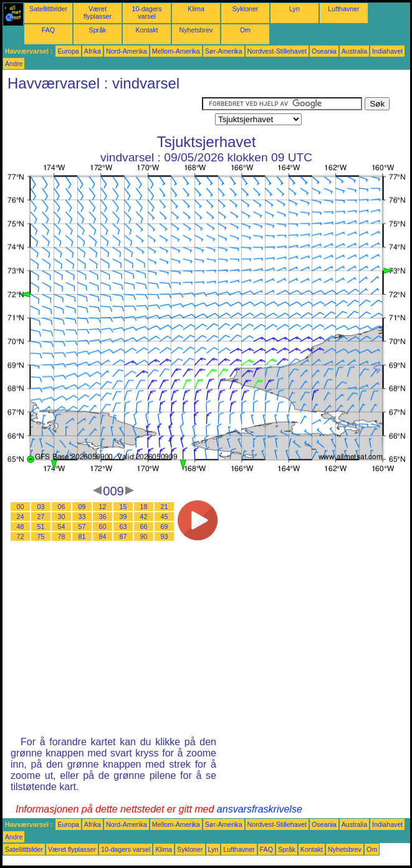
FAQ (48, 30)
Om (245, 30)
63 (123, 527)
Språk (98, 30)
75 (41, 537)
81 (82, 537)
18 (144, 507)
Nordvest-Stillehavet (277, 51)
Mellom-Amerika (176, 51)
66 (144, 527)
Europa (68, 51)
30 (62, 517)
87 (123, 537)
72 (21, 537)
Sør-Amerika (224, 51)
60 (103, 527)
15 (123, 507)
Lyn (295, 9)
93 (165, 537)
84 (103, 537)
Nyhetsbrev (196, 30)
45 (165, 517)
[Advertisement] (102, 113)
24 (21, 517)
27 (41, 517)
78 (62, 537)
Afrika (93, 51)
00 (21, 507)
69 (165, 527)
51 (41, 527)
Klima (196, 9)
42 (144, 517)
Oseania (324, 51)
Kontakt (146, 30)
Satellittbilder (48, 9)
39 (123, 517)
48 (21, 527)
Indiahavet (387, 51)
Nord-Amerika (127, 51)
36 (103, 517)
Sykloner (245, 9)
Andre (14, 64)
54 (62, 527)
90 (144, 537)
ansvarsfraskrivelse (260, 809)
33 (82, 517)
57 (82, 527)
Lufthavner (343, 9)
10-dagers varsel (147, 12)
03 (41, 507)
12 (103, 507)
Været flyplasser (98, 12)
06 (62, 507)
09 (82, 507)
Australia (354, 51)
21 (165, 507)
